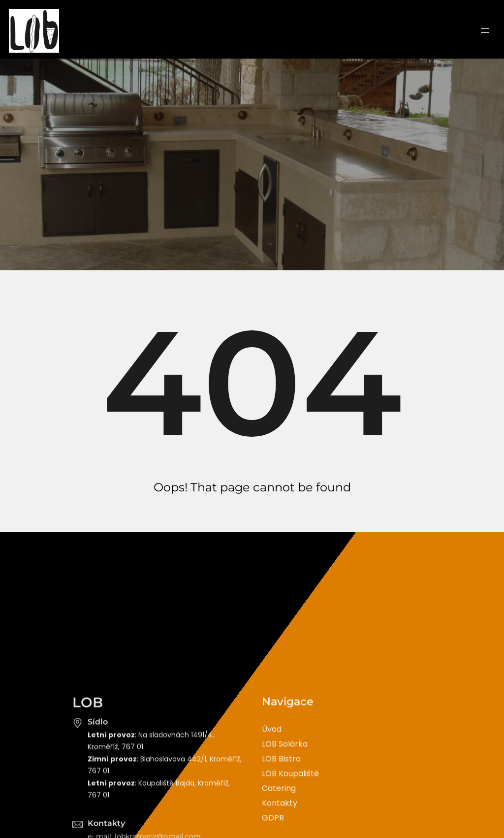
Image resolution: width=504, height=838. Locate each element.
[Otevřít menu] (485, 31)
